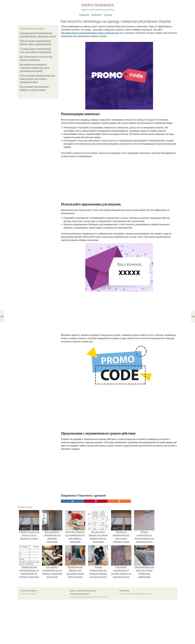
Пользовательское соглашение (87, 591)
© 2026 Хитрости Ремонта (29, 591)
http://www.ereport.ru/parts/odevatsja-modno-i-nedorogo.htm (90, 33)
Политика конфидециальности (79, 594)
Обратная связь (124, 591)
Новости (96, 14)
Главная (84, 14)
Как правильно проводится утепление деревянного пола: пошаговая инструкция (35, 68)
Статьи (108, 14)
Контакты (73, 591)
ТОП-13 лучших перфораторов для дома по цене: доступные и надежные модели (37, 79)
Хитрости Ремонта (97, 5)
